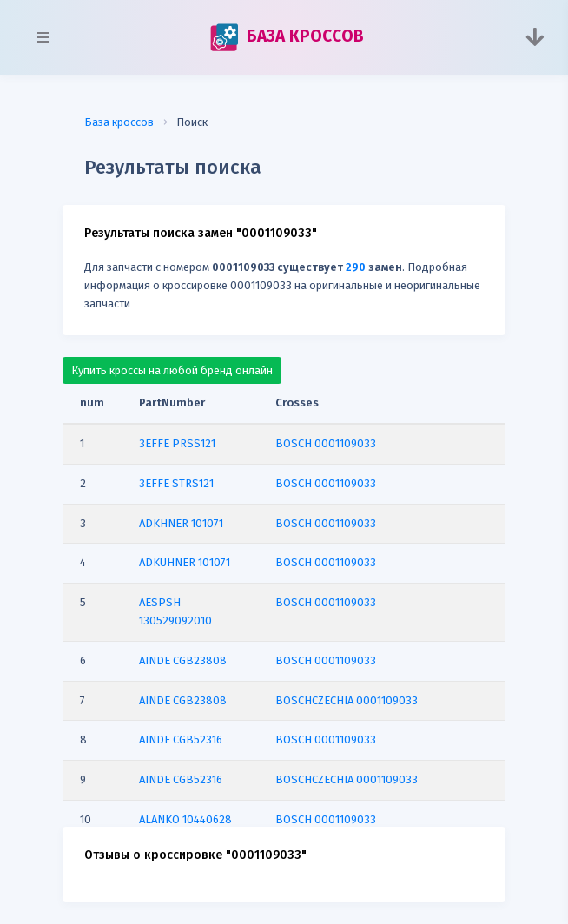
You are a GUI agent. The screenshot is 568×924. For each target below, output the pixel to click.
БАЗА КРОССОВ (287, 37)
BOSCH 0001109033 (326, 443)
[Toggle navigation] (535, 37)
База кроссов (119, 122)
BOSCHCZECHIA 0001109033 (347, 700)
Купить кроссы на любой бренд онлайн (172, 370)
